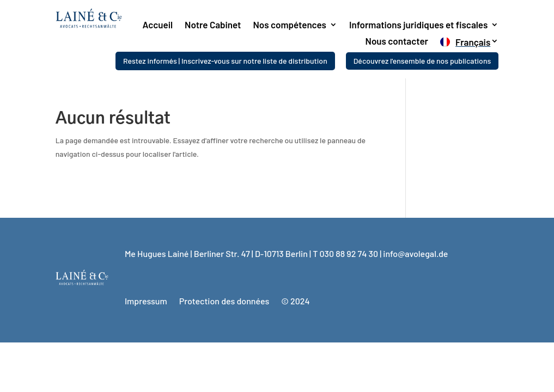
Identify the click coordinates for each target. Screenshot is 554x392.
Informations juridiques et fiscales (418, 25)
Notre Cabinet (213, 25)
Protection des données (224, 301)
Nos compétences (290, 25)
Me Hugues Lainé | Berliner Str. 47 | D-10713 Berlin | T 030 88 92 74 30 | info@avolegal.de (287, 253)
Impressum (146, 301)
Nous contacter (397, 42)
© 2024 (295, 301)
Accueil (158, 25)
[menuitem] (469, 44)
